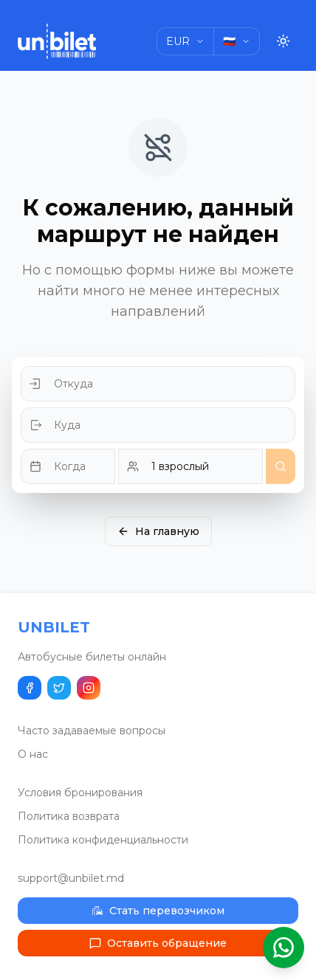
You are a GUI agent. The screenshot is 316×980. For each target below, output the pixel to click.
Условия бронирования (80, 793)
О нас (33, 754)
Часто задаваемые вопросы (92, 731)
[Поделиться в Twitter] (59, 688)
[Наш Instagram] (89, 688)
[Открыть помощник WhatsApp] (284, 948)
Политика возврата (69, 816)
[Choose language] (237, 41)
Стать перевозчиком (158, 911)
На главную (158, 531)
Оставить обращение (158, 943)
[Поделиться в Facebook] (30, 688)
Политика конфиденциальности (103, 840)
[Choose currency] (185, 41)
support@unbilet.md (71, 878)
